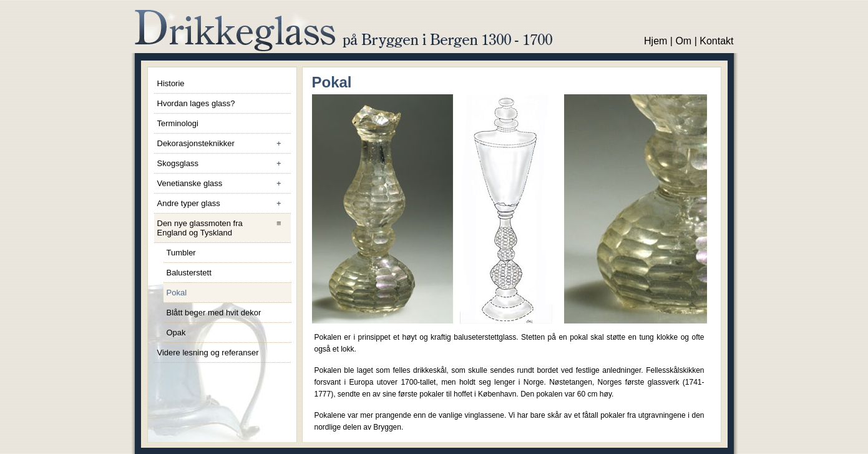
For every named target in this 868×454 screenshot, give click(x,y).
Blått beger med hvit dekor (214, 313)
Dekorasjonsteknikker (224, 143)
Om (683, 41)
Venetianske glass (224, 183)
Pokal (177, 293)
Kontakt (716, 41)
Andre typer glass (224, 203)
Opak (176, 333)
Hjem (656, 41)
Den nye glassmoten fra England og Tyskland (224, 228)
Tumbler (181, 253)
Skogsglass (224, 163)
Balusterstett (189, 273)
